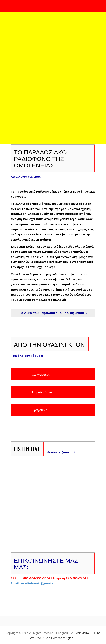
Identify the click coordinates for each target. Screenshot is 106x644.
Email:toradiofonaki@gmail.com (35, 583)
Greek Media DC (84, 633)
